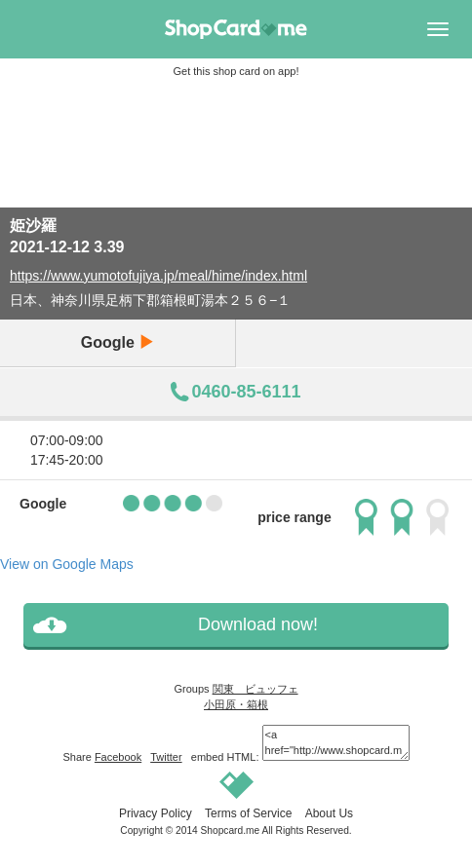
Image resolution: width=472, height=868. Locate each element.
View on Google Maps (67, 564)
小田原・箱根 (236, 704)
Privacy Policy (156, 813)
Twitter (166, 757)
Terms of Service (248, 813)
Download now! (258, 624)
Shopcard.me (231, 830)
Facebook (118, 757)
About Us (329, 813)
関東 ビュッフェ (256, 689)
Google (118, 342)
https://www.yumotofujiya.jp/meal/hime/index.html (158, 276)
